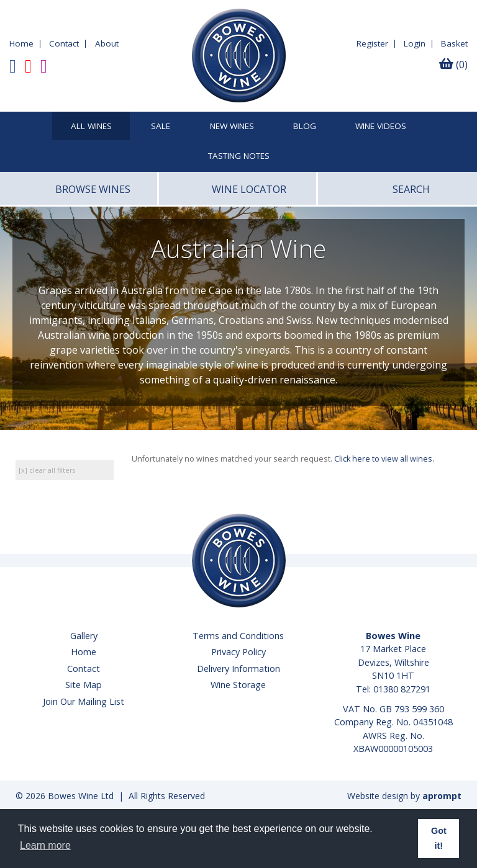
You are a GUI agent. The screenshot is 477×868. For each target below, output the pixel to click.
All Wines (91, 127)
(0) (453, 65)
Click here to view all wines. (384, 459)
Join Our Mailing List (84, 701)
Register (372, 43)
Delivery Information (238, 669)
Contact (64, 43)
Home (21, 43)
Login (415, 43)
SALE (161, 127)
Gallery (84, 636)
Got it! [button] (439, 838)
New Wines (232, 127)
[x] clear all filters (47, 470)
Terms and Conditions (238, 636)
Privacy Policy (238, 652)
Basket (454, 43)
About (107, 43)
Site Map (84, 685)
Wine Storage (238, 685)
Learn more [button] (45, 845)
